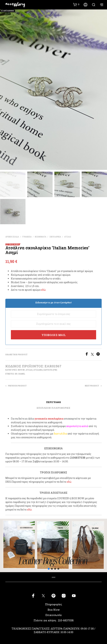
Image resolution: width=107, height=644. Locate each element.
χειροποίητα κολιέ (77, 426)
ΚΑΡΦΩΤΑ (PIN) (50, 370)
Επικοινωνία (54, 615)
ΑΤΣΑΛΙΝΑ (38, 370)
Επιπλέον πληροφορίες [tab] (53, 408)
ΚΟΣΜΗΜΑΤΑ (40, 237)
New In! (21, 370)
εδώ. (44, 290)
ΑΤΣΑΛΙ (68, 237)
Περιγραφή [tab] (53, 402)
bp (16, 374)
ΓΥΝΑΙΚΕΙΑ (27, 237)
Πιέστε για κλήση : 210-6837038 (54, 620)
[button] (76, 4)
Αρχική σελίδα (12, 237)
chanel (22, 374)
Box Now (54, 610)
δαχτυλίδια (60, 434)
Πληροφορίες (53, 604)
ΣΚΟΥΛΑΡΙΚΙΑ (55, 237)
